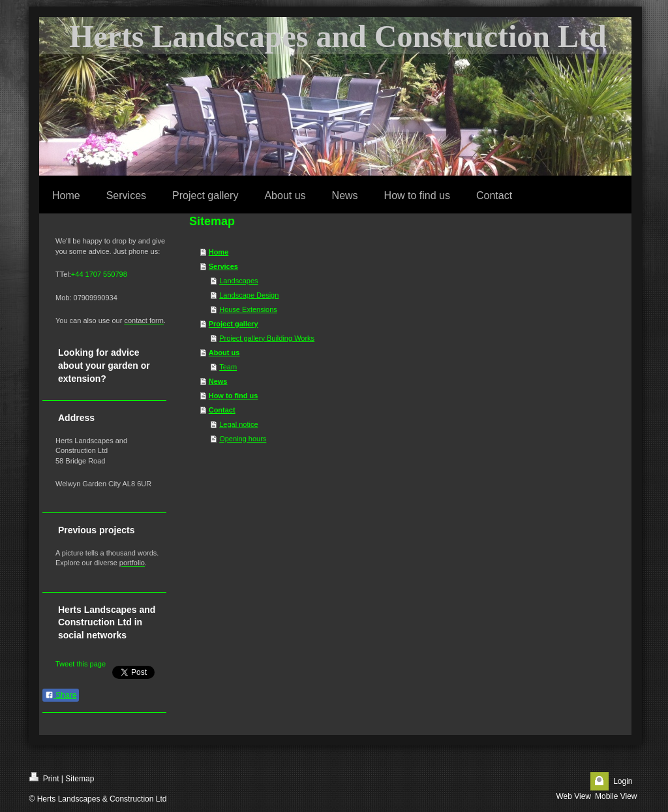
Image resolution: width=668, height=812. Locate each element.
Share (61, 695)
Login (623, 781)
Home (219, 252)
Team (228, 367)
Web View (573, 796)
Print (44, 778)
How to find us (234, 396)
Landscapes (238, 281)
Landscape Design (249, 295)
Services (223, 266)
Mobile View (616, 796)
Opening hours (243, 439)
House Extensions (248, 309)
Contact (222, 410)
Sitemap (80, 779)
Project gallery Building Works (267, 338)
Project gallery (234, 324)
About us (224, 352)
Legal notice (238, 424)
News (218, 381)
